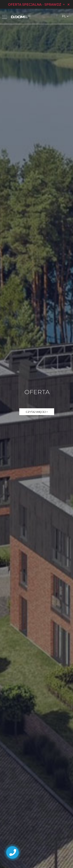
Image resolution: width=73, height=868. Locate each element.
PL (64, 16)
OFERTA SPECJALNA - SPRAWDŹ (37, 4)
